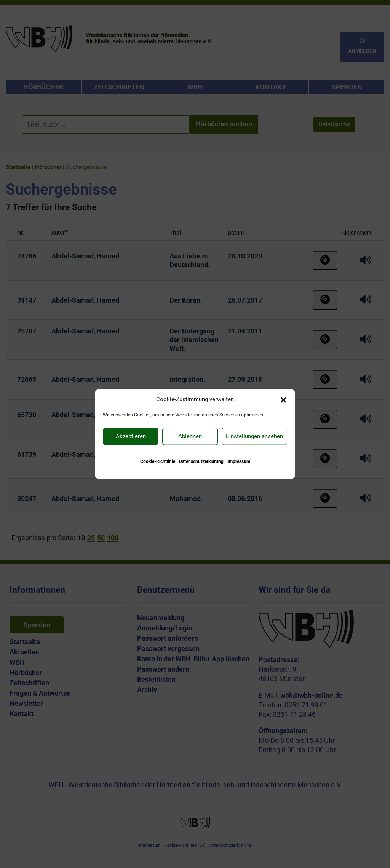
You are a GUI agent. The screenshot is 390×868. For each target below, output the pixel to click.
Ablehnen (190, 436)
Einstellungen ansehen (254, 436)
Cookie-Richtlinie (158, 461)
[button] (283, 399)
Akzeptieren (131, 436)
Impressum (239, 461)
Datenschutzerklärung (201, 461)
